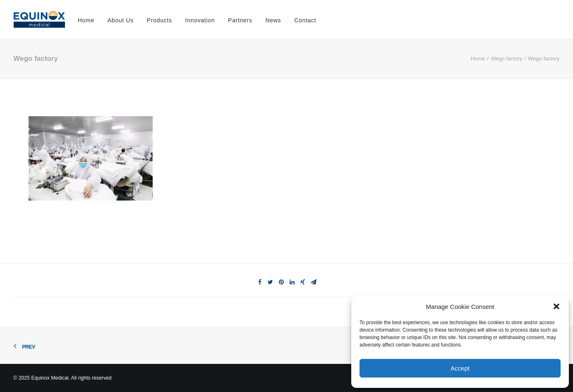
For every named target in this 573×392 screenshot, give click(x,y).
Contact (305, 20)
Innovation (200, 20)
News (273, 20)
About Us (121, 20)
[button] (556, 306)
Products (159, 20)
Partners (240, 20)
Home (86, 20)
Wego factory (506, 59)
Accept (460, 368)
